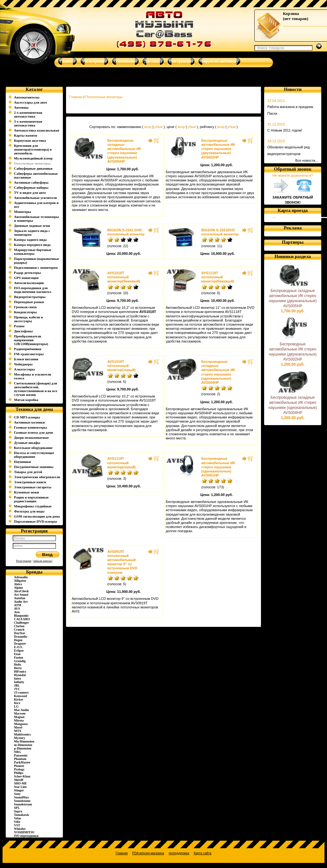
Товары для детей (28, 472)
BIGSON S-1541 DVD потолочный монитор (126, 232)
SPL (17, 808)
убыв (158, 127)
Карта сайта (203, 853)
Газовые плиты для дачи (33, 432)
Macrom (20, 713)
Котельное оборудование (33, 448)
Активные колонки (29, 422)
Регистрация (24, 561)
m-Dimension (23, 745)
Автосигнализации (29, 283)
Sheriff (19, 780)
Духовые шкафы (27, 443)
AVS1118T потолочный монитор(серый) (121, 463)
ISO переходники (26, 836)
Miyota (19, 720)
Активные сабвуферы (31, 182)
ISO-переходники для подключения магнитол (33, 290)
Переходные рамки (29, 302)
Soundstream (23, 804)
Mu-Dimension (24, 741)
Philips (19, 773)
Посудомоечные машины (34, 467)
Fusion (19, 658)
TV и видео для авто (30, 193)
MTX (18, 731)
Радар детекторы (27, 273)
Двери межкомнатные (31, 437)
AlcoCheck (21, 591)
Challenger (21, 623)
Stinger (19, 790)
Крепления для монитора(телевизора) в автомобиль (33, 149)
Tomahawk (21, 815)
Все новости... (307, 160)
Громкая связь (25, 307)
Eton (17, 654)
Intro (17, 678)
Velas (17, 818)
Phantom (20, 759)
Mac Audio (21, 710)
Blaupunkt (21, 616)
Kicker (19, 699)
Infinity (19, 682)
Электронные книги (30, 482)
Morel (18, 727)
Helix (18, 665)
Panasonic (21, 755)
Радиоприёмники (28, 349)
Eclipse (19, 651)
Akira (18, 584)
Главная (76, 97)
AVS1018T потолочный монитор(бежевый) (124, 277)
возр (148, 127)
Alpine (18, 588)
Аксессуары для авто (30, 102)
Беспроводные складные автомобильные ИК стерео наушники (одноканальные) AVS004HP (218, 372)
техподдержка (179, 853)
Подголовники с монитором (36, 268)
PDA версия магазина (148, 853)
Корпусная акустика (30, 140)
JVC (17, 689)
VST (17, 825)
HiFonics (20, 671)
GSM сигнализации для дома (37, 516)
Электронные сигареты (33, 487)
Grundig (20, 661)
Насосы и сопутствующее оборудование (34, 455)
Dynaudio (21, 637)
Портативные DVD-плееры (36, 521)
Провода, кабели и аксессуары (28, 319)
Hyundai (20, 675)
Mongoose (21, 724)
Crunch (19, 630)
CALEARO (22, 619)
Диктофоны (23, 331)
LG (16, 706)
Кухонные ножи (27, 492)
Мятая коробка (26, 400)
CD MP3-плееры (27, 417)
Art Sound (21, 595)
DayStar (20, 633)
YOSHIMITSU (24, 832)
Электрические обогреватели (37, 477)
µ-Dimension (23, 748)
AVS (17, 609)
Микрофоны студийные (33, 506)
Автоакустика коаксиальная (37, 130)
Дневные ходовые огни (32, 226)
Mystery (20, 738)
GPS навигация (26, 278)
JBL (17, 685)
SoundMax (21, 797)
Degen (18, 640)
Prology (19, 769)
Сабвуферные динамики (33, 168)
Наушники (23, 462)
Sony (17, 794)
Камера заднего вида (30, 240)
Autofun (20, 598)
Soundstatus (22, 801)
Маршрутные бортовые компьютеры (33, 252)
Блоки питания (26, 359)
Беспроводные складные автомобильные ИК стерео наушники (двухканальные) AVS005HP (124, 151)
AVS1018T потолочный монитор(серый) (121, 366)
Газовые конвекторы (30, 427)
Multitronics (22, 734)
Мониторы (23, 212)
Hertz (18, 668)
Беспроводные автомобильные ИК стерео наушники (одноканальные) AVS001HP (218, 467)
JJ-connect (21, 692)
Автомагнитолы (27, 97)
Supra (18, 811)
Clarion (19, 626)
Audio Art (21, 602)
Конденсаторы (25, 312)
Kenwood (20, 696)
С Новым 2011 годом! (285, 130)
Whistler (20, 829)
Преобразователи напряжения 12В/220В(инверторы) (31, 340)
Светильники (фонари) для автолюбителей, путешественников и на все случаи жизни (36, 389)
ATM (18, 605)
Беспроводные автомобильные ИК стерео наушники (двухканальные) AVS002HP (218, 149)
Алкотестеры (24, 369)
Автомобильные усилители (35, 198)
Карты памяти (26, 135)
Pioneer (19, 766)
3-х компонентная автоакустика (28, 123)
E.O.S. (18, 647)
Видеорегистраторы (30, 297)
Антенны (21, 107)
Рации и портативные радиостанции (31, 499)
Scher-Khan (22, 776)
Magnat (19, 717)
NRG (17, 752)
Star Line (20, 787)
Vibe (17, 822)
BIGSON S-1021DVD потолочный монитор (220, 232)
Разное (19, 326)
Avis (17, 612)
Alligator (20, 581)
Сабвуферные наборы (31, 187)
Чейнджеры (23, 364)
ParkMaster (22, 762)
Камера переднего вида (32, 245)
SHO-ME (20, 783)
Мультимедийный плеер (33, 158)
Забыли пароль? (43, 561)
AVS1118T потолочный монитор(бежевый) (218, 277)
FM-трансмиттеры (29, 354)
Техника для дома (34, 409)
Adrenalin (21, 577)
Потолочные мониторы (104, 97)
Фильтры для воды (29, 511)
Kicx (17, 703)
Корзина (291, 14)
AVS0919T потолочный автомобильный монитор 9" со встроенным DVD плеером (122, 562)
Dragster (20, 644)
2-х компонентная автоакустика (28, 114)
